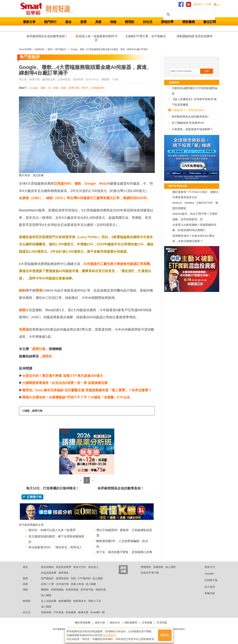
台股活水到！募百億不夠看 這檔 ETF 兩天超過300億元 (63, 376)
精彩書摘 (189, 22)
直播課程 (158, 567)
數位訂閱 (210, 22)
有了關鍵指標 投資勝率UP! (188, 123)
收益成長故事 (49, 573)
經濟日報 (74, 88)
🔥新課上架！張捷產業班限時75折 (96, 38)
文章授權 (147, 623)
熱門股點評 (47, 578)
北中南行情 (62, 584)
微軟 (43, 88)
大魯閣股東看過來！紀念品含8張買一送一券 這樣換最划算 (65, 383)
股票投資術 (62, 578)
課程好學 (167, 22)
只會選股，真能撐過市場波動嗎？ (192, 129)
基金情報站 (47, 567)
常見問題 (162, 623)
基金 (68, 22)
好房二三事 (47, 584)
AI (50, 88)
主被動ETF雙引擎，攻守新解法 (146, 36)
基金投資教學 (64, 567)
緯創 (56, 88)
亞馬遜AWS (98, 88)
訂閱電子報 (208, 580)
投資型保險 (72, 590)
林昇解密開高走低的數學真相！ (47, 36)
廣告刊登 (100, 623)
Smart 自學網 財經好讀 (59, 9)
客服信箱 (207, 593)
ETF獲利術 (84, 578)
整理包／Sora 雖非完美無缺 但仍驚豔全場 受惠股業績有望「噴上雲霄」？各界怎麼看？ (87, 390)
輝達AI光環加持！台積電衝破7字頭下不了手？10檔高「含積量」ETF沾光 (76, 397)
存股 (73, 578)
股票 (83, 22)
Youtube (206, 574)
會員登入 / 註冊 (202, 4)
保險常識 (101, 590)
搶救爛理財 (65, 601)
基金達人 (93, 567)
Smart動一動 (97, 612)
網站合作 (115, 623)
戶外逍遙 (58, 612)
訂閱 (207, 71)
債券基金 (64, 573)
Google (34, 88)
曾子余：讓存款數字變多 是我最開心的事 (124, 552)
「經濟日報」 (39, 349)
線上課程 (171, 567)
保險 (113, 22)
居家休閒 (46, 612)
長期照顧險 (57, 590)
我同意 (165, 635)
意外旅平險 (87, 590)
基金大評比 (80, 567)
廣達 (64, 88)
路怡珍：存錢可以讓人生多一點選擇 (52, 530)
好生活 (148, 22)
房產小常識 (77, 584)
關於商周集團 (83, 623)
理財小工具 (95, 601)
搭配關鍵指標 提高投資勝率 (195, 36)
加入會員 (207, 587)
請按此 (47, 356)
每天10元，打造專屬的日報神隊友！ (53, 488)
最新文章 (29, 22)
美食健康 (71, 612)
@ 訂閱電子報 (32, 497)
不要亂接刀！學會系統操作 (188, 110)
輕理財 (130, 22)
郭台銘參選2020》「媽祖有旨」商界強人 (55, 547)
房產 (98, 22)
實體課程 (146, 567)
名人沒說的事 (49, 601)
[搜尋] (188, 14)
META (85, 88)
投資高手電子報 (150, 573)
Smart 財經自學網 (33, 9)
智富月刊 (207, 567)
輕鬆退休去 (80, 601)
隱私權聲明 (131, 623)
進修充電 (83, 612)
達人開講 (98, 578)
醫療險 (45, 590)
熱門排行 (50, 22)
